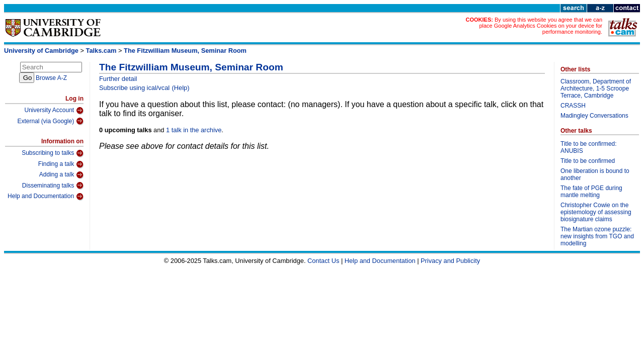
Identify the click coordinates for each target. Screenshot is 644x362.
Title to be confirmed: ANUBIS (589, 147)
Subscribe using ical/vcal (134, 88)
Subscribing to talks (53, 153)
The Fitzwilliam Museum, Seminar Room (185, 51)
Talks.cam (101, 51)
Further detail (118, 79)
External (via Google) (50, 121)
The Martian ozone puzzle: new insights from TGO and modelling (597, 236)
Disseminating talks (53, 186)
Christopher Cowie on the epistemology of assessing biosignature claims (596, 212)
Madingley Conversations (594, 116)
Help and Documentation (46, 197)
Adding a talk (61, 175)
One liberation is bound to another (595, 174)
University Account (54, 111)
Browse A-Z (51, 78)
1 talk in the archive (194, 130)
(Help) (181, 88)
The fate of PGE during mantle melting (591, 192)
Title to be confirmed (588, 161)
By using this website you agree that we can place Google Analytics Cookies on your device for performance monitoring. (541, 26)
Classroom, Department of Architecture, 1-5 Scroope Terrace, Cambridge (596, 88)
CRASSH (573, 106)
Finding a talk (61, 164)
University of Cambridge (41, 51)
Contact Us (323, 261)
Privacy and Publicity (450, 261)
